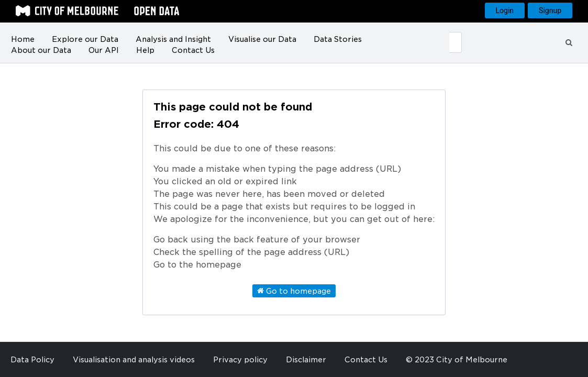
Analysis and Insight (173, 39)
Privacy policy (240, 360)
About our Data (41, 50)
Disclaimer (306, 360)
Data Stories (338, 39)
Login (505, 10)
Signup (550, 10)
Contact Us (193, 50)
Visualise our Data (262, 39)
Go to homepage (294, 291)
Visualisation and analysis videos (134, 360)
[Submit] (456, 42)
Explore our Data (85, 39)
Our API (104, 50)
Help (145, 50)
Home (23, 39)
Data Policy (32, 360)
